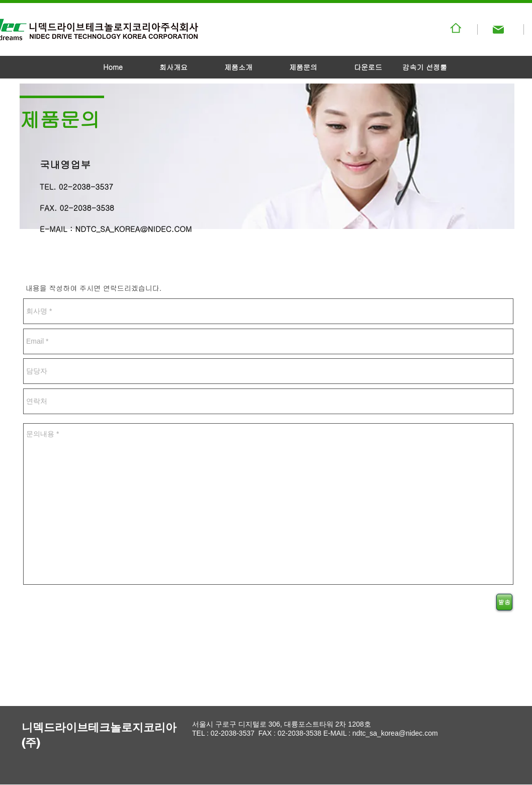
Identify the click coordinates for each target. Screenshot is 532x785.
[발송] (504, 602)
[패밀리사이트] (456, 28)
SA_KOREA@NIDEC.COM (146, 229)
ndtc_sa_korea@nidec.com (395, 733)
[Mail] (498, 30)
